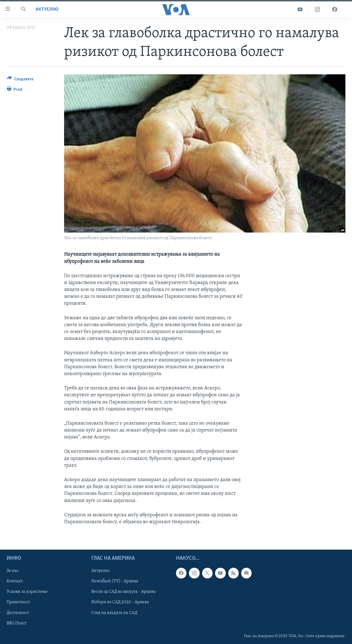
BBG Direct (16, 623)
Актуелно (47, 9)
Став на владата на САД (114, 613)
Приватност (18, 602)
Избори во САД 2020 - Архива (120, 602)
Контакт (15, 582)
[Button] (20, 80)
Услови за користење (27, 592)
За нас (13, 571)
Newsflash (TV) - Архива (115, 582)
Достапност (18, 613)
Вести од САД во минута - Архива (123, 592)
